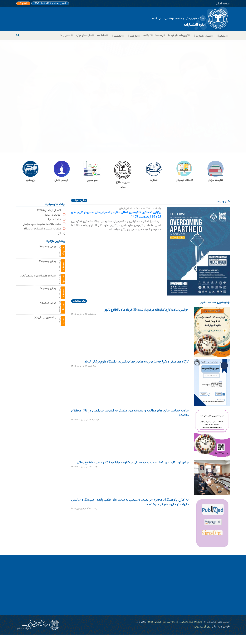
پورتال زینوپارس (202, 626)
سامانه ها (103, 36)
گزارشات (134, 36)
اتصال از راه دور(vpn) (51, 210)
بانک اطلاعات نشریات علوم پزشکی (44, 224)
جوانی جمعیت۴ (48, 247)
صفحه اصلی (223, 3)
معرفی (222, 36)
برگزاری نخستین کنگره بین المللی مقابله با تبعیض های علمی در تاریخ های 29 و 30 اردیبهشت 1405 (116, 215)
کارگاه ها (148, 36)
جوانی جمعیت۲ (48, 303)
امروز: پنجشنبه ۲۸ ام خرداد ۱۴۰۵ (50, 3)
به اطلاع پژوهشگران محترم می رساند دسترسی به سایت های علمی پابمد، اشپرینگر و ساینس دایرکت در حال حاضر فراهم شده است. (130, 502)
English (23, 3)
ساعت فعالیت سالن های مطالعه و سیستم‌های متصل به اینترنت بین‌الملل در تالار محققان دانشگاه (130, 413)
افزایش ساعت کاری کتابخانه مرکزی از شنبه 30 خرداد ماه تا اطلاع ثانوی (146, 310)
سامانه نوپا (57, 220)
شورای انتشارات (203, 36)
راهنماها (161, 36)
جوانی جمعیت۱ (48, 288)
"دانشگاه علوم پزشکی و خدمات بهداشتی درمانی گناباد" (175, 622)
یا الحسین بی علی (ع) (45, 317)
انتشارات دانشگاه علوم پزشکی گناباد (38, 276)
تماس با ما (67, 36)
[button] (18, 96)
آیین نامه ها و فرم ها (179, 36)
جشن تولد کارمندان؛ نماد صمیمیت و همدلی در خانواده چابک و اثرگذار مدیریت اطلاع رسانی (133, 462)
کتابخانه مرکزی (54, 215)
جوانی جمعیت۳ (48, 261)
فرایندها (118, 36)
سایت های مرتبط (85, 36)
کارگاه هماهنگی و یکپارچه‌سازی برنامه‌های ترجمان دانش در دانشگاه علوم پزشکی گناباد (136, 362)
